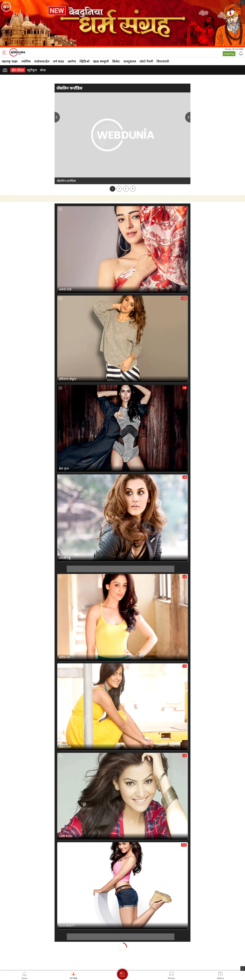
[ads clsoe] (243, 968)
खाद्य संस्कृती (101, 61)
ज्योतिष (26, 61)
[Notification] (241, 53)
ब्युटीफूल (32, 70)
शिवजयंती (163, 61)
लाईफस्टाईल (42, 61)
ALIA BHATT (67, 926)
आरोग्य (72, 61)
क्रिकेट (116, 61)
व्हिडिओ (85, 61)
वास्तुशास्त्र (130, 61)
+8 (185, 388)
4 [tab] (133, 189)
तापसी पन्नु (65, 558)
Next (188, 117)
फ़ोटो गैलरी (146, 61)
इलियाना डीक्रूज (68, 379)
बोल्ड (43, 70)
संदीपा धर (64, 657)
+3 (185, 577)
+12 (184, 845)
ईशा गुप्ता (64, 468)
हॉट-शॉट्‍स (18, 70)
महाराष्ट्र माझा (10, 61)
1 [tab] (112, 189)
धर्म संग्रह (58, 61)
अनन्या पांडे (65, 289)
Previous (57, 117)
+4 (185, 209)
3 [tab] (126, 189)
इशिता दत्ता (65, 747)
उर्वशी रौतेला (66, 836)
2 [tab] (119, 189)
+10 (184, 298)
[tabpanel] (122, 138)
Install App (229, 54)
